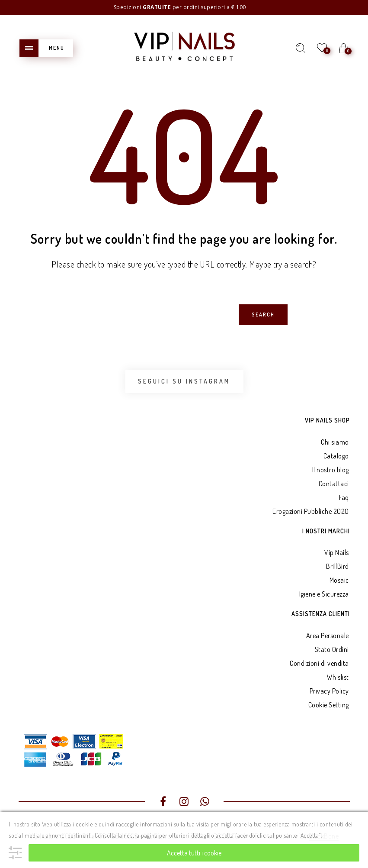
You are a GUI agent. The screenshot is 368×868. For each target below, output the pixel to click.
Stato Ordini (332, 649)
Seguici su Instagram (184, 381)
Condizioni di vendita (319, 663)
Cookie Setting (329, 705)
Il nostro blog (331, 470)
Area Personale (328, 636)
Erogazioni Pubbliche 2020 (311, 511)
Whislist (338, 677)
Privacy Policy (329, 691)
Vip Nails (337, 552)
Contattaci (334, 484)
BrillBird (338, 566)
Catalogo (336, 456)
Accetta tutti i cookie (194, 853)
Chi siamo (335, 442)
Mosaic (339, 580)
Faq (344, 497)
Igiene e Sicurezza (324, 594)
